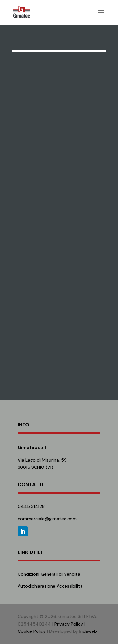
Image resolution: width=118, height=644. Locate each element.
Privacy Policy (69, 624)
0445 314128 (31, 506)
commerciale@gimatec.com (47, 519)
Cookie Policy (32, 631)
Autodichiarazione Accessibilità (50, 586)
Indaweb (88, 631)
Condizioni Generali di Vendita (49, 574)
